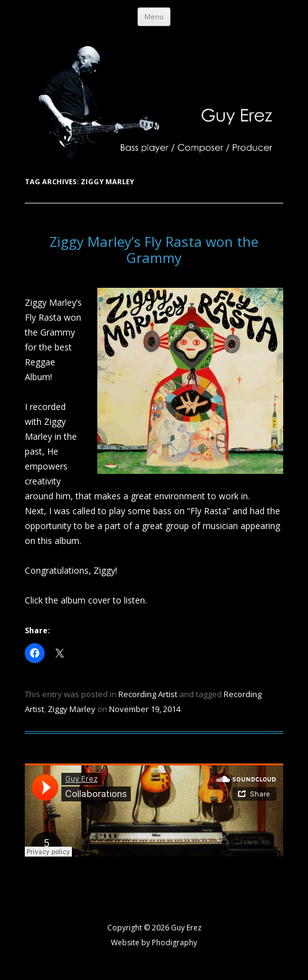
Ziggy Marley (72, 709)
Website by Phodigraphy (154, 942)
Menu (154, 16)
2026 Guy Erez (177, 928)
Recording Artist (148, 694)
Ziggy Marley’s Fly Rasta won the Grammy (154, 249)
